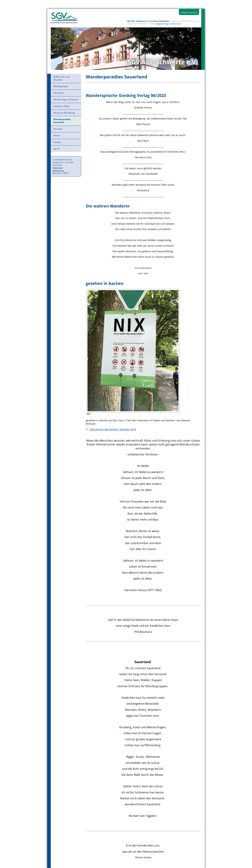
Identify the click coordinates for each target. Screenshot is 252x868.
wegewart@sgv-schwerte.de (168, 24)
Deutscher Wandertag (64, 113)
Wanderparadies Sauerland (62, 121)
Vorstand (58, 129)
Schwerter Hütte (61, 106)
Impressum (58, 168)
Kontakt (57, 142)
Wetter (57, 135)
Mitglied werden (189, 12)
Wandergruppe (61, 86)
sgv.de (57, 149)
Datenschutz (58, 170)
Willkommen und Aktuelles (62, 78)
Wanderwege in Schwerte (66, 99)
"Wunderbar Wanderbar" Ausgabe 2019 (113, 429)
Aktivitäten (59, 93)
